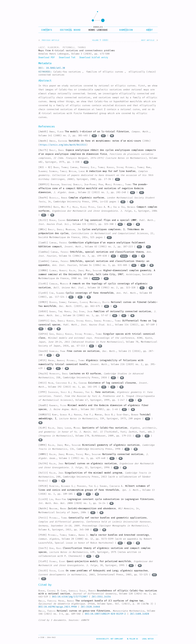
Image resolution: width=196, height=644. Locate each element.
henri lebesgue (98, 30)
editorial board (70, 30)
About (149, 30)
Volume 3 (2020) (100, 40)
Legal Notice (148, 639)
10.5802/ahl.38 (55, 68)
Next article (148, 40)
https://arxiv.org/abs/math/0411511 (63, 145)
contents (47, 30)
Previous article (50, 40)
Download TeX (67, 57)
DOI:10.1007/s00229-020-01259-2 (105, 614)
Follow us (133, 639)
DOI (94, 136)
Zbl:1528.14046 (90, 607)
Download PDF (47, 57)
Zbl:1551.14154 (101, 597)
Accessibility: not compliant (110, 639)
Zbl (103, 136)
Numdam (124, 256)
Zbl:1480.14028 (140, 614)
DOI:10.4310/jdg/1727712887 (70, 597)
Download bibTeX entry (94, 57)
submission (126, 30)
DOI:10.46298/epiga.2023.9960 (58, 607)
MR (112, 136)
